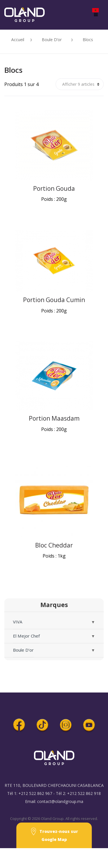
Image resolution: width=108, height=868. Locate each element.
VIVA (18, 622)
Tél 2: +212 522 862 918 (78, 793)
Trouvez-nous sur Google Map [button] (54, 835)
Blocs (88, 40)
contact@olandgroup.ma (60, 801)
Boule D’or (52, 40)
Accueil (18, 40)
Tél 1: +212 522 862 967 (30, 793)
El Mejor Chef (26, 636)
